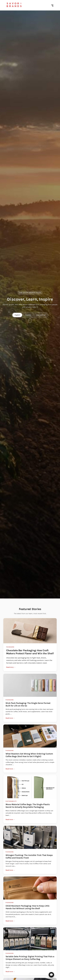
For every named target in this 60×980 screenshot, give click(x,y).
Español (28, 315)
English (17, 315)
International (41, 315)
